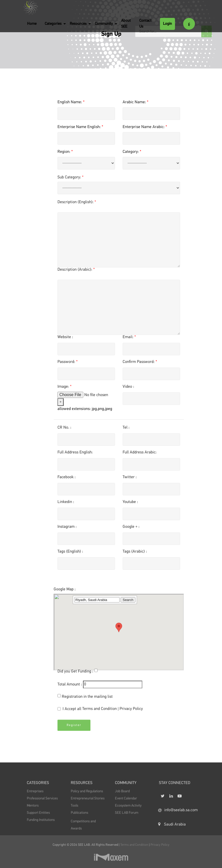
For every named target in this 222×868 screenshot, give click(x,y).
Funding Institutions (41, 825)
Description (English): (77, 204)
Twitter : (130, 479)
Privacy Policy (131, 711)
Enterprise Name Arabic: (145, 127)
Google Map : (65, 625)
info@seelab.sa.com (176, 820)
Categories (53, 24)
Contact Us (145, 24)
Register (74, 729)
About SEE (126, 24)
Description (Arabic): (76, 272)
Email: (129, 339)
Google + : (131, 529)
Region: (65, 152)
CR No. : (64, 430)
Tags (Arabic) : (135, 554)
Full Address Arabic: (140, 454)
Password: (68, 364)
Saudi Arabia (172, 834)
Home (32, 24)
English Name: (71, 102)
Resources (78, 24)
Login (167, 24)
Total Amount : (70, 687)
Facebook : (67, 479)
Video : (128, 389)
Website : (65, 339)
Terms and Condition (100, 711)
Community (104, 24)
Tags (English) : (70, 554)
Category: (132, 152)
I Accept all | (100, 711)
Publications (79, 818)
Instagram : (67, 529)
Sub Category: (71, 179)
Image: (65, 389)
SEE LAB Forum (127, 818)
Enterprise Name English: (80, 127)
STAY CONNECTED (175, 789)
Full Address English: (75, 454)
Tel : (126, 430)
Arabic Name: (136, 102)
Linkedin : (66, 504)
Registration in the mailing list (87, 699)
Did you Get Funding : (75, 673)
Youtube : (130, 504)
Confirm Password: (140, 364)
